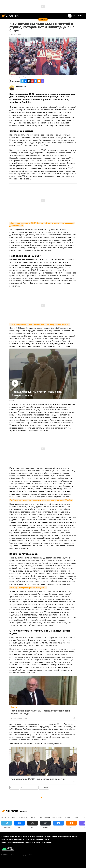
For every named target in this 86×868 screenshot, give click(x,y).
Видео (14, 707)
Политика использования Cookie (37, 839)
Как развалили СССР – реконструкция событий (38, 779)
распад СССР (44, 788)
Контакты (31, 836)
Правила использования (18, 836)
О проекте (5, 836)
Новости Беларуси (9, 817)
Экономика (45, 817)
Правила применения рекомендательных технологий (21, 842)
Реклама (75, 836)
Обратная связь (47, 842)
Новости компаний (64, 836)
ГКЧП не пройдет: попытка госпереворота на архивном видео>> (40, 324)
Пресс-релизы (41, 836)
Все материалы (20, 89)
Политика (33, 817)
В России (23, 817)
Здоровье (77, 817)
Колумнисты (14, 788)
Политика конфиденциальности (13, 839)
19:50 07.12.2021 (15, 35)
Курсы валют (58, 817)
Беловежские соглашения (29, 788)
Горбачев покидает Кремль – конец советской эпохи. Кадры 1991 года (41, 712)
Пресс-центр (52, 836)
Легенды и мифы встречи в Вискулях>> (28, 588)
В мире (68, 817)
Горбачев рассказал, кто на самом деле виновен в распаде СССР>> (41, 500)
